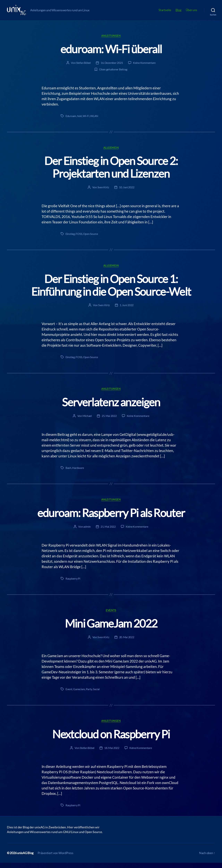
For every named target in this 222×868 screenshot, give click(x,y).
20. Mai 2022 (127, 642)
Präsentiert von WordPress (55, 858)
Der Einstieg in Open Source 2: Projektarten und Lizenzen (111, 172)
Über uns (191, 13)
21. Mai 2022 (108, 532)
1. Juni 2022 (127, 310)
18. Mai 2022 (112, 753)
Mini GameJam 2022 (111, 629)
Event (69, 694)
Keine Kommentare (144, 68)
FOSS (79, 239)
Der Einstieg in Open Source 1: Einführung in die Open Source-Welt (111, 290)
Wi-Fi (86, 121)
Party (89, 694)
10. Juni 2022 (127, 192)
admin (87, 532)
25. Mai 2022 (109, 421)
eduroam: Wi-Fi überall (111, 54)
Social (96, 694)
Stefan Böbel (83, 68)
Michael (87, 421)
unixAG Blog (25, 858)
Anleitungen (111, 41)
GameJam (79, 694)
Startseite (165, 13)
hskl (80, 121)
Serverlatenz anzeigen (111, 407)
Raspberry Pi (73, 584)
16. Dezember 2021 (112, 68)
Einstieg (70, 239)
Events (111, 615)
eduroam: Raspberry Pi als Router (111, 518)
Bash (68, 473)
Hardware (78, 473)
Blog (178, 13)
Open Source (91, 239)
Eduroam (71, 121)
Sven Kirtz (103, 192)
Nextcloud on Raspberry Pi (111, 739)
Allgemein (111, 153)
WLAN (94, 121)
